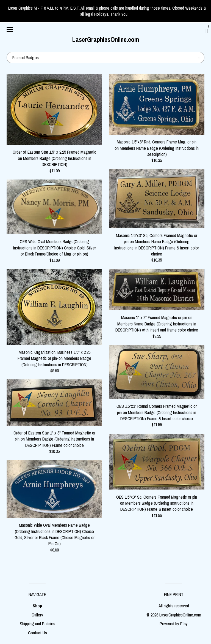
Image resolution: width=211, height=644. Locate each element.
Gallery (37, 615)
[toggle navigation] (10, 29)
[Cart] (207, 31)
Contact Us (38, 633)
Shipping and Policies (38, 624)
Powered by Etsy (174, 624)
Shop (37, 606)
